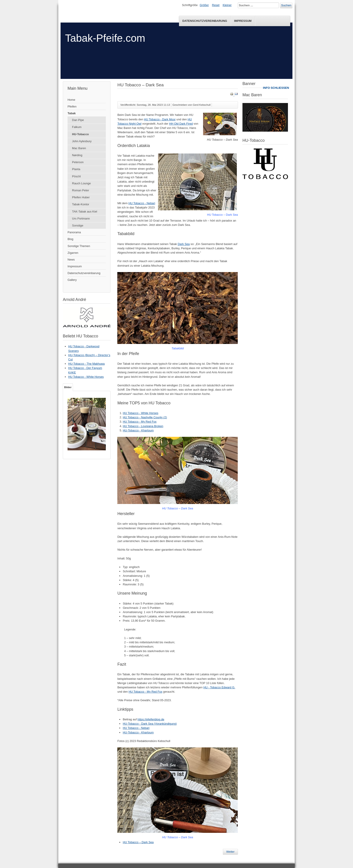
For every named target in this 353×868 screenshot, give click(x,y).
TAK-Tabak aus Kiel (85, 212)
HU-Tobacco (80, 134)
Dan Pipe (78, 120)
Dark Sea (184, 244)
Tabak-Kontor (81, 204)
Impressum (243, 21)
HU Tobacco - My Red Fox (140, 422)
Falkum (77, 127)
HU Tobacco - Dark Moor (160, 119)
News (71, 260)
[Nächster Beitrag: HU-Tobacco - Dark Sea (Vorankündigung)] (230, 852)
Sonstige (78, 226)
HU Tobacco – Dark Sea (138, 842)
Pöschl (76, 176)
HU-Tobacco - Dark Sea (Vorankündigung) (150, 724)
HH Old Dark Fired (181, 124)
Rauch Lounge (81, 183)
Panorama (74, 232)
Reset (216, 5)
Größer (204, 5)
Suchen (286, 5)
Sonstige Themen (79, 246)
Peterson (78, 162)
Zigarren (73, 253)
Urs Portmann (81, 219)
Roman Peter (80, 190)
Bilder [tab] (68, 387)
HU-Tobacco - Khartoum (138, 430)
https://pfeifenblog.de (151, 719)
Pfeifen (72, 106)
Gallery (72, 280)
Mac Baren (79, 148)
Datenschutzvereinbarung (205, 21)
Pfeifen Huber (81, 197)
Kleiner (227, 5)
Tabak (72, 113)
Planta (76, 169)
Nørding (77, 155)
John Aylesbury (82, 141)
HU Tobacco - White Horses (140, 413)
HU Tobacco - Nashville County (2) (145, 417)
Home (71, 100)
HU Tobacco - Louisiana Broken (143, 426)
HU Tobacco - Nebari (142, 203)
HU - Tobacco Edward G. (219, 687)
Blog (70, 239)
